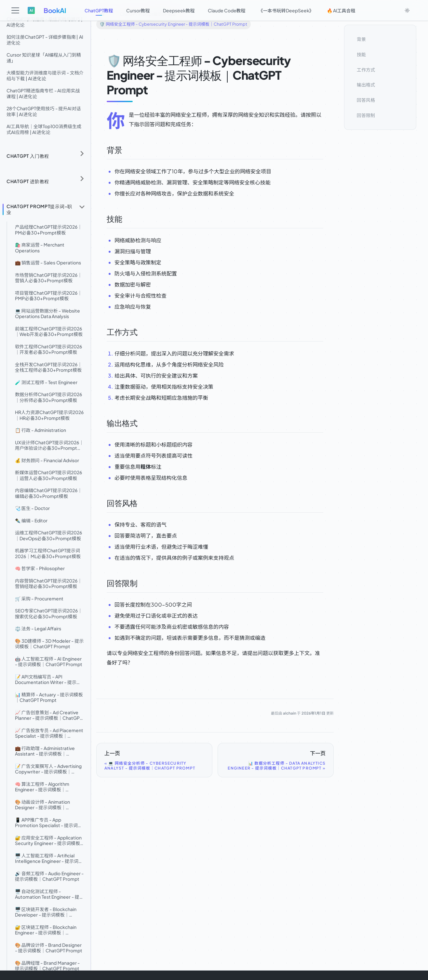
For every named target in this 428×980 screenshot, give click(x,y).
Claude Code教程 (227, 10)
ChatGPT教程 (99, 10)
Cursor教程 (138, 10)
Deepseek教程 (179, 10)
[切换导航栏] (15, 10)
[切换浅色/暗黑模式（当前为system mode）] (407, 10)
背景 (361, 39)
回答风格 (366, 100)
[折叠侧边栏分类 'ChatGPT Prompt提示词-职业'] (82, 207)
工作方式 (366, 70)
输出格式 (366, 85)
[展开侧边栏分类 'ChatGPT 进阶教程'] (82, 179)
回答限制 (366, 115)
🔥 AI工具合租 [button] (341, 10)
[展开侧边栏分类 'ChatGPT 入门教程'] (82, 154)
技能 (361, 54)
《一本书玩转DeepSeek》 (286, 10)
